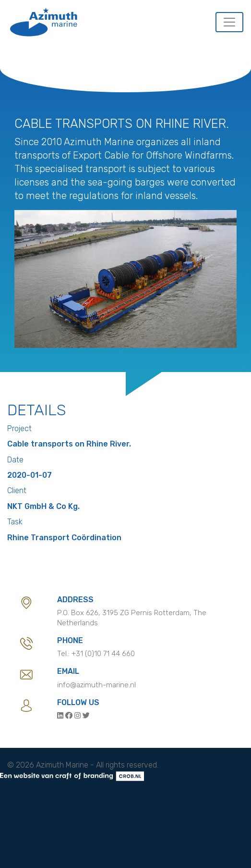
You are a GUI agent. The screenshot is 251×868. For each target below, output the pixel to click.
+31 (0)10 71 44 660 (103, 654)
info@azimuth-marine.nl (96, 685)
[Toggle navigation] (229, 22)
